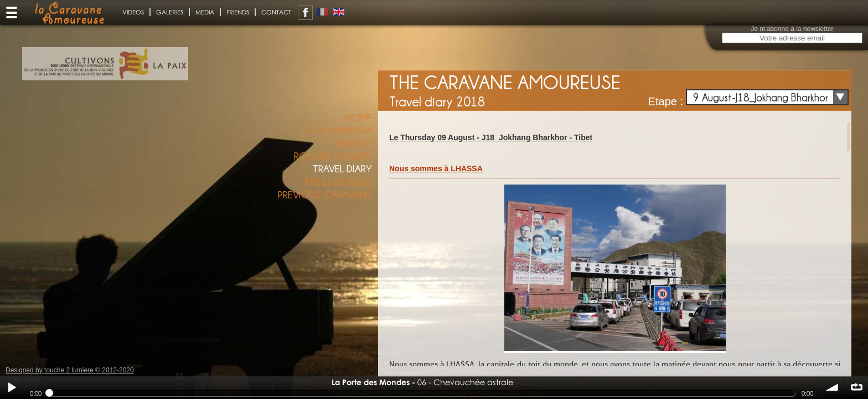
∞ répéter (856, 387)
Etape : (666, 101)
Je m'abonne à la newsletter (792, 29)
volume (833, 387)
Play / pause (12, 387)
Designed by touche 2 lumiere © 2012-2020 (70, 370)
